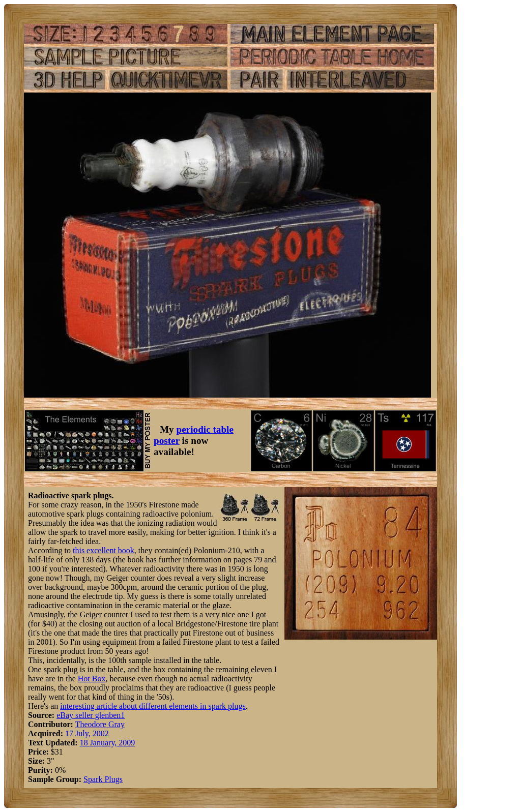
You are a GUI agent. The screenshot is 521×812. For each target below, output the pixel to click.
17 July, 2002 (87, 733)
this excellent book (104, 550)
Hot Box (92, 679)
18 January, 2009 (108, 743)
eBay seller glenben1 (91, 715)
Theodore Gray (100, 724)
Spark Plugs (103, 779)
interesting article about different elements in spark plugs (153, 706)
